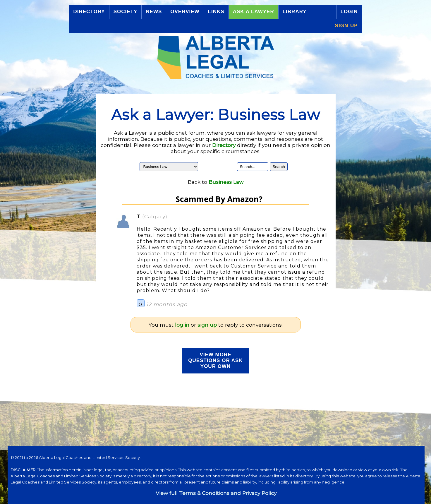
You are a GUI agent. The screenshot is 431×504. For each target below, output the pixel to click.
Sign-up (346, 26)
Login (349, 12)
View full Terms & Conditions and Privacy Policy (216, 493)
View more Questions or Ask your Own (215, 360)
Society (126, 12)
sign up (207, 325)
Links (216, 12)
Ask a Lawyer (254, 12)
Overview (185, 12)
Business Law (226, 182)
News (154, 12)
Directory (89, 12)
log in (182, 325)
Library (295, 12)
